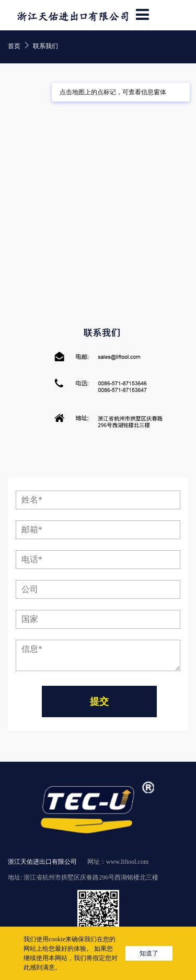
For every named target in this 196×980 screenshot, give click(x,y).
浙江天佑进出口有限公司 (42, 862)
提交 (99, 701)
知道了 (149, 953)
